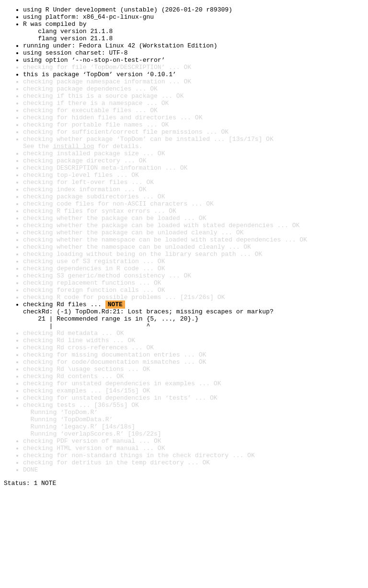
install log (73, 174)
